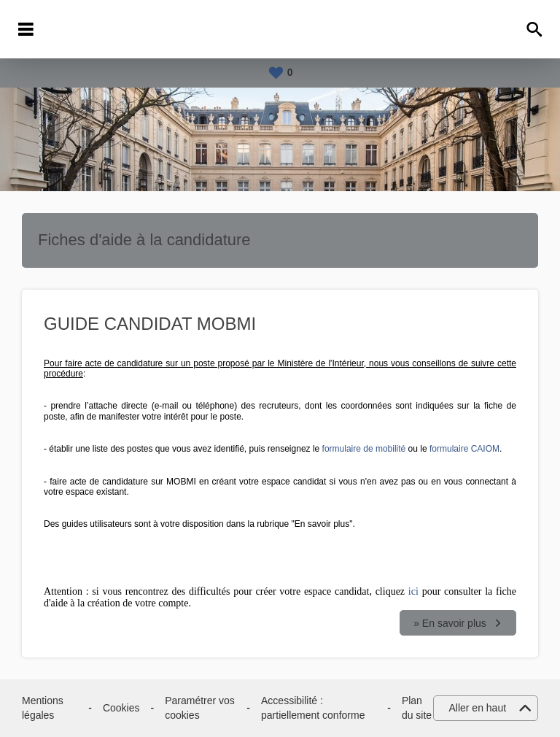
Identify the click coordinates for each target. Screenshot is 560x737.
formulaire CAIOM (464, 449)
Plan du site (417, 708)
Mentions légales (43, 708)
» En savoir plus (450, 623)
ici (413, 591)
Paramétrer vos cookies (200, 708)
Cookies (121, 708)
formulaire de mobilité (364, 449)
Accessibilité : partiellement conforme (313, 708)
